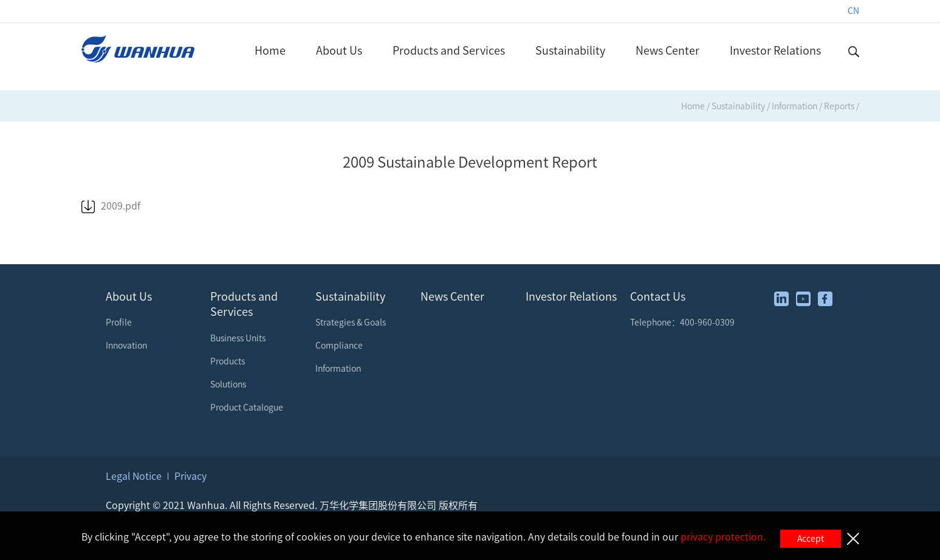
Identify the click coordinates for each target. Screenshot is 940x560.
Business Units (238, 338)
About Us (339, 50)
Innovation (126, 346)
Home (270, 50)
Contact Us (658, 296)
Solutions (228, 384)
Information (794, 106)
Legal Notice (134, 476)
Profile (119, 323)
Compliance (339, 346)
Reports (839, 106)
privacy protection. (723, 537)
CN (853, 11)
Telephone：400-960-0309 (682, 323)
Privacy (190, 476)
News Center (667, 50)
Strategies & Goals (351, 323)
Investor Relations (775, 50)
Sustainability (570, 50)
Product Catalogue (247, 408)
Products (228, 361)
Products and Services (449, 50)
